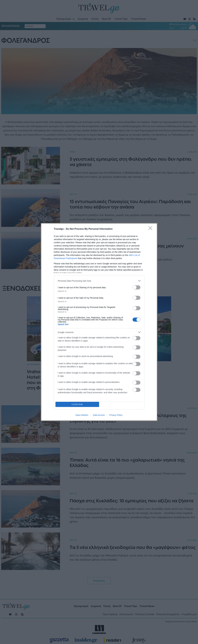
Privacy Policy (116, 415)
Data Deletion (82, 415)
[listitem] (99, 281)
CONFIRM (77, 404)
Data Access (99, 415)
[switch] (136, 287)
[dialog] (99, 322)
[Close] (151, 229)
